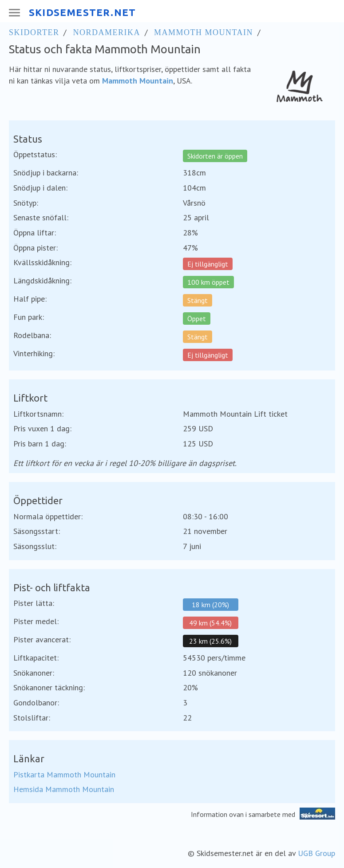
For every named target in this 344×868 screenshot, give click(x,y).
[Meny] (14, 12)
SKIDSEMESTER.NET (82, 12)
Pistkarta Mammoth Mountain (64, 774)
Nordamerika (107, 32)
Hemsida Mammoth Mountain (64, 789)
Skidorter (34, 32)
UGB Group (316, 853)
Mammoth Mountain (204, 32)
